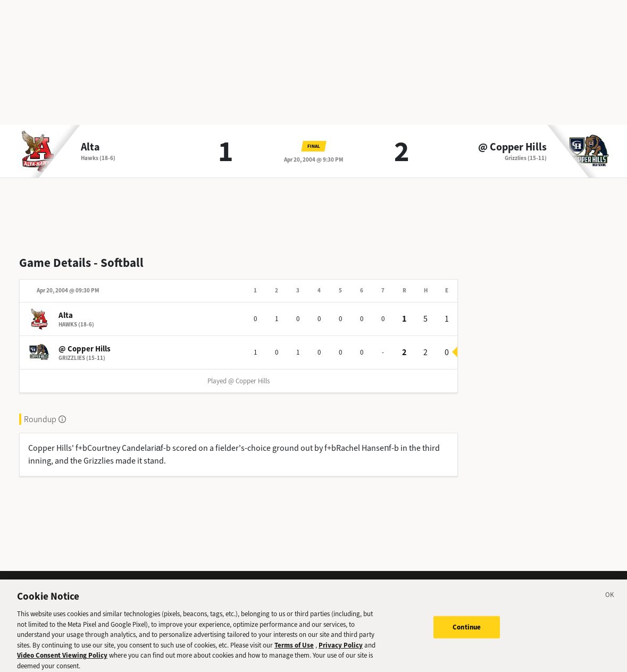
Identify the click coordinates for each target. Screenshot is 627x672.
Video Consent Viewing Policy (62, 661)
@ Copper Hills (512, 147)
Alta (90, 147)
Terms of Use (294, 650)
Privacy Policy (341, 650)
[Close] (610, 602)
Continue (467, 632)
